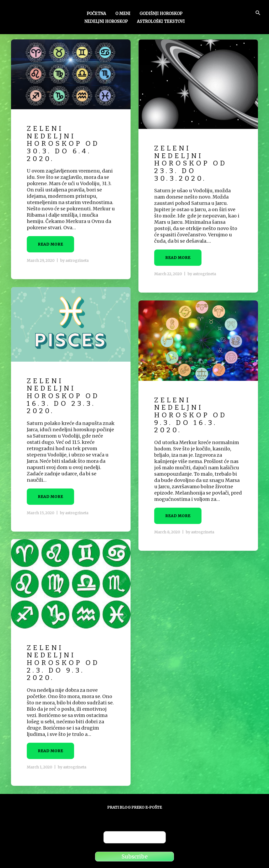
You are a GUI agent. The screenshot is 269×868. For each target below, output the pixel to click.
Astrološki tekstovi (161, 22)
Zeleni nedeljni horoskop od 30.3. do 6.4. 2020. (63, 144)
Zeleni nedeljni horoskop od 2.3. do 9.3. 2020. (63, 663)
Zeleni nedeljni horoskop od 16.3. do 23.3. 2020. (63, 396)
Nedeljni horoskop (106, 22)
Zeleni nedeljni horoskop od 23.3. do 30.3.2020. (191, 163)
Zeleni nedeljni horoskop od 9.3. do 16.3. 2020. (191, 415)
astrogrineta (77, 261)
